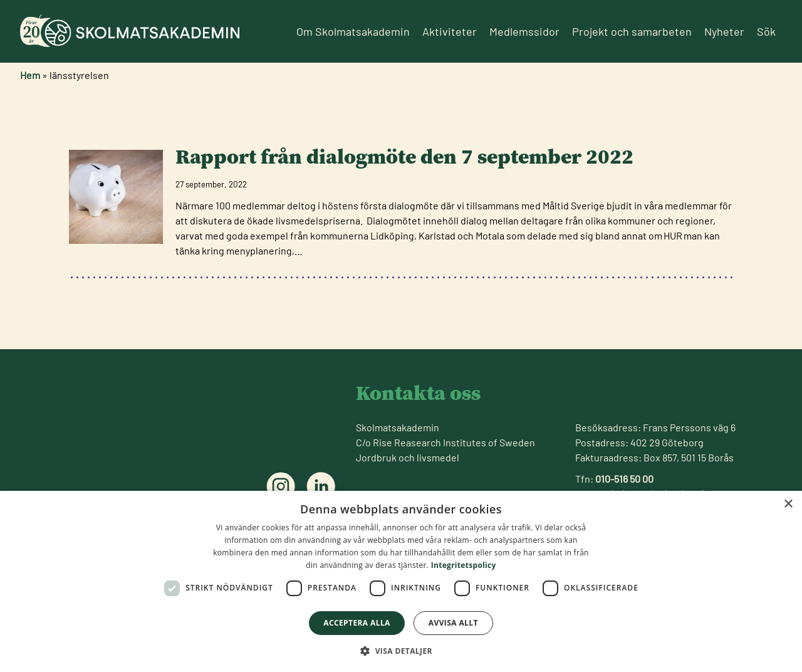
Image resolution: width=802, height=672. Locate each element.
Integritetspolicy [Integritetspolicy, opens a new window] (464, 565)
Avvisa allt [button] (453, 623)
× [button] (788, 504)
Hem (30, 75)
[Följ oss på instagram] (281, 486)
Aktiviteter (450, 31)
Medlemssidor (524, 31)
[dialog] (401, 581)
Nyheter (724, 31)
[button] (401, 651)
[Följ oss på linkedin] (321, 486)
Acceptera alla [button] (357, 623)
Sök (766, 31)
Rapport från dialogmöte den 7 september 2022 (404, 156)
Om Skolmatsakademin (353, 31)
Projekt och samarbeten (632, 31)
